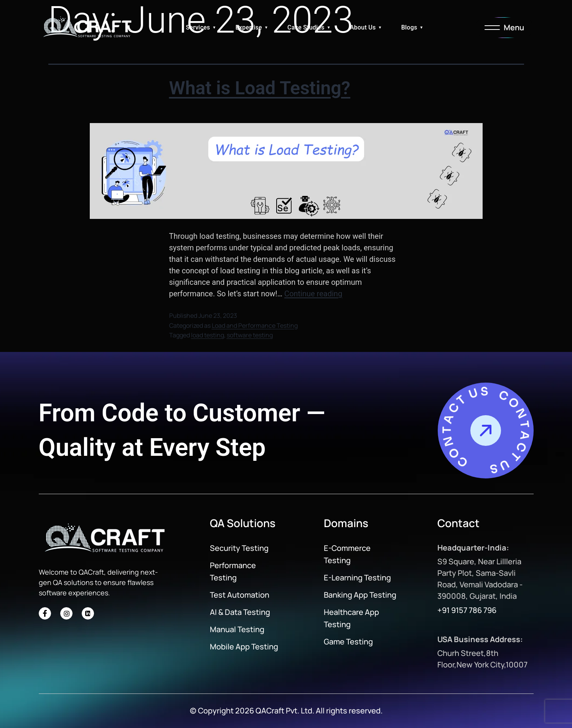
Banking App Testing (360, 595)
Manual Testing (237, 629)
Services (198, 27)
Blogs (409, 27)
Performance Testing (233, 571)
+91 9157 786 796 (467, 610)
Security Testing (239, 548)
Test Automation (240, 595)
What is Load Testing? (260, 88)
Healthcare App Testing (351, 618)
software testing (250, 335)
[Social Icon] (45, 613)
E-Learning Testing (357, 578)
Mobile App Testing (244, 647)
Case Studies (306, 27)
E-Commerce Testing (347, 554)
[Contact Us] (486, 431)
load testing (208, 335)
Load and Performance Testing (255, 325)
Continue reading (313, 294)
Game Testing (348, 642)
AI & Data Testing (240, 612)
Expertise (249, 27)
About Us (363, 27)
